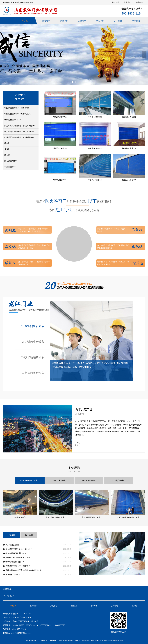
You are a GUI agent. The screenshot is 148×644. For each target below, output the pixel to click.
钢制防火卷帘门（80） (14, 120)
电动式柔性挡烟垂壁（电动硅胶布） (20, 137)
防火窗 (7, 155)
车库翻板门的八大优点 (15, 575)
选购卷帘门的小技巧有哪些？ (18, 566)
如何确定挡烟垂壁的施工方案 (18, 558)
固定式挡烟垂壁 (89, 480)
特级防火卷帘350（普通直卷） (17, 108)
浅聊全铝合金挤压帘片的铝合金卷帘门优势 (23, 570)
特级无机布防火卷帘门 (30, 480)
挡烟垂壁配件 (10, 167)
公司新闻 (11, 535)
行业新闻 (29, 535)
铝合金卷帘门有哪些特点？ (17, 553)
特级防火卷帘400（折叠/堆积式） (18, 114)
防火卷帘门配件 (11, 161)
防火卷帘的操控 (12, 545)
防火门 (7, 143)
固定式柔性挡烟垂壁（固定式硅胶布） (20, 126)
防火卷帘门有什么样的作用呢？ (19, 549)
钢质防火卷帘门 (59, 480)
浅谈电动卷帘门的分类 (15, 562)
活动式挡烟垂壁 (118, 480)
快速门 (7, 149)
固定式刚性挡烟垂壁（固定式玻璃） (20, 132)
